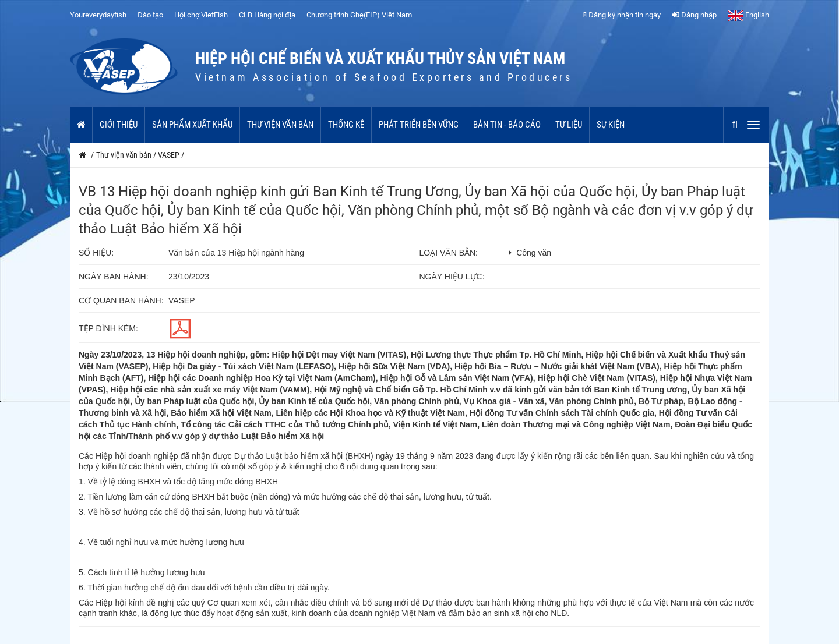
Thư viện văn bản (280, 125)
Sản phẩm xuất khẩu (192, 125)
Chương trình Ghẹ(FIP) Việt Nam (359, 15)
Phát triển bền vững (419, 125)
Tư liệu (569, 125)
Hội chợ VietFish (201, 15)
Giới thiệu (119, 125)
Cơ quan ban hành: (121, 300)
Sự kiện (611, 125)
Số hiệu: (96, 253)
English (748, 15)
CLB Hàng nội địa (267, 15)
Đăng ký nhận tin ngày (622, 15)
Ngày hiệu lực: (452, 277)
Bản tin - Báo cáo (507, 125)
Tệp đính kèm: (108, 328)
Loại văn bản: (449, 253)
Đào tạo (150, 15)
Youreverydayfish (98, 15)
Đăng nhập (694, 15)
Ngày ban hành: (114, 277)
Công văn (534, 253)
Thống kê (346, 125)
